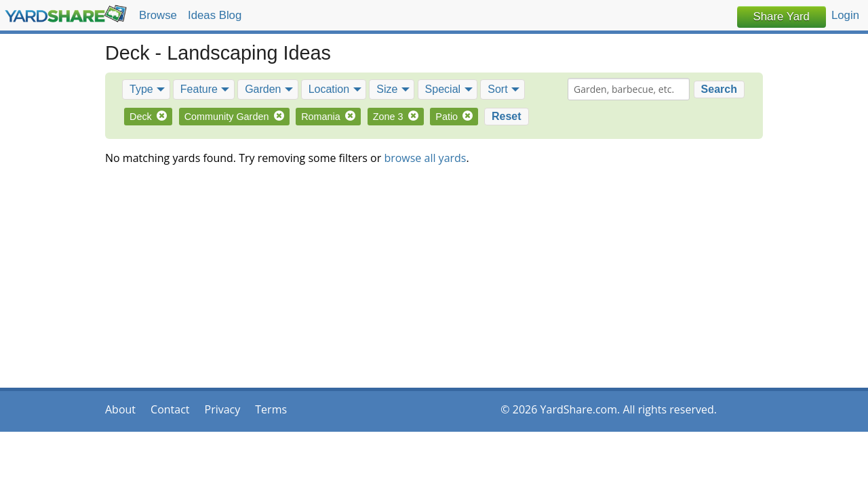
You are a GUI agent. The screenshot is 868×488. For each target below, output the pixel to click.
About (120, 409)
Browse (158, 15)
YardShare (66, 14)
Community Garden (234, 117)
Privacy (223, 409)
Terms (271, 409)
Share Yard (782, 17)
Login (845, 15)
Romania (328, 117)
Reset (507, 116)
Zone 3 (396, 117)
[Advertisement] (434, 283)
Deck (148, 117)
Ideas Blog (215, 15)
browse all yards (425, 158)
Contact (170, 409)
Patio (454, 117)
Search (719, 89)
